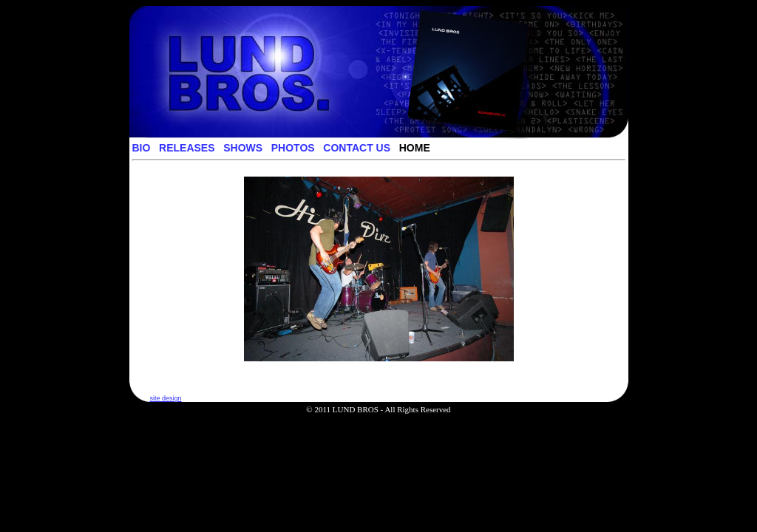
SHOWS (243, 148)
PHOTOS (293, 148)
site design (166, 398)
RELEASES (187, 148)
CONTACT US (357, 148)
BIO (142, 148)
